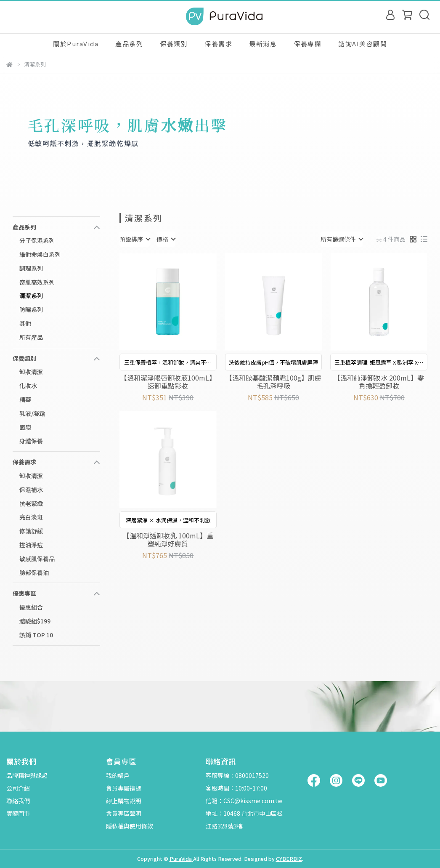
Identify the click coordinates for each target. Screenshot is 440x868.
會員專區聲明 (124, 813)
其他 (25, 323)
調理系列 (31, 268)
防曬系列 (31, 309)
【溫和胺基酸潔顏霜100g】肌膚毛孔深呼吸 (273, 381)
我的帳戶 (118, 775)
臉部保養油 (34, 572)
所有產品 (31, 337)
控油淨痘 (31, 545)
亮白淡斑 (31, 517)
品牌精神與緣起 (27, 775)
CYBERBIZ (289, 859)
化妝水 (28, 386)
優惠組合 (31, 607)
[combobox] (135, 239)
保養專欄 (307, 44)
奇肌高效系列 (37, 282)
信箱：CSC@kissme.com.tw (244, 801)
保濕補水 (31, 490)
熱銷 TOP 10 (36, 635)
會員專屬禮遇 (124, 788)
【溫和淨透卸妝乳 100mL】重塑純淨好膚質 (168, 539)
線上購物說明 (124, 801)
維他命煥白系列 (40, 254)
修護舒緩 (31, 531)
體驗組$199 (35, 621)
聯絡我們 (18, 801)
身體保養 (31, 441)
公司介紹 (18, 788)
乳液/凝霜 (32, 413)
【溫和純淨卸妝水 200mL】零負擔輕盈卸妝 (379, 381)
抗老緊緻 (31, 503)
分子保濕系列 (37, 240)
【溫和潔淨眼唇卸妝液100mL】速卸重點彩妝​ (168, 381)
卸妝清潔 (31, 372)
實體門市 (18, 813)
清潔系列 (31, 296)
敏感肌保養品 (37, 559)
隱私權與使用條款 (130, 826)
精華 (25, 399)
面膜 (25, 427)
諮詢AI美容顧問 (363, 44)
